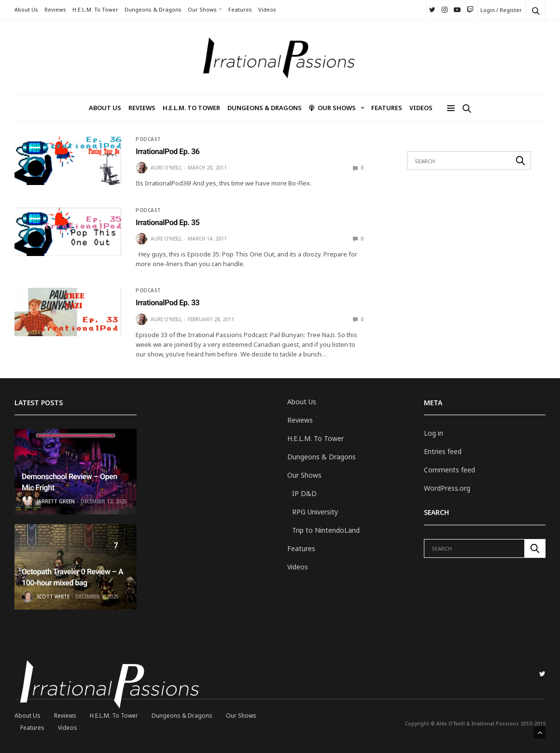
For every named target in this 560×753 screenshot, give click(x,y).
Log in (434, 433)
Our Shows (202, 9)
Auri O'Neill (166, 168)
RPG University (315, 512)
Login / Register (501, 10)
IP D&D (304, 493)
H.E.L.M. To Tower (95, 9)
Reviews (55, 9)
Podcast (148, 139)
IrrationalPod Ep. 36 (168, 151)
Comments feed (449, 470)
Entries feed (443, 451)
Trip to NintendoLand (326, 530)
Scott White (53, 597)
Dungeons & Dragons (153, 9)
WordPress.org (447, 488)
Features (240, 9)
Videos (267, 9)
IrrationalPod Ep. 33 (168, 303)
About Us (26, 9)
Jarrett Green (56, 501)
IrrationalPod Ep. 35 (168, 222)
